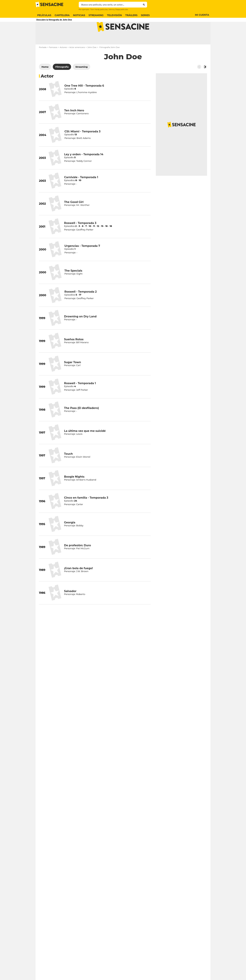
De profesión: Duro (77, 559)
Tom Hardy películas (99, 9)
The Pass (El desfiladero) (81, 422)
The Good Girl (74, 215)
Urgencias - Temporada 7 (82, 259)
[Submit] (144, 5)
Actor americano (77, 61)
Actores (63, 61)
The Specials (73, 284)
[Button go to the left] (199, 80)
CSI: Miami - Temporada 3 (82, 145)
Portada (43, 61)
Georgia (70, 536)
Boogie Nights (74, 490)
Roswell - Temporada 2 (81, 305)
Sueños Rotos (74, 353)
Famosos (53, 61)
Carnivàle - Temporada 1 (81, 191)
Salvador (70, 605)
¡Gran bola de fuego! (78, 582)
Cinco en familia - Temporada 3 (86, 511)
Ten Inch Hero (74, 124)
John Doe (92, 61)
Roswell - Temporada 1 (80, 397)
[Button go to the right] (205, 80)
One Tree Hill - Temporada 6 (84, 99)
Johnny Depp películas (118, 9)
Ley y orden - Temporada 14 (84, 168)
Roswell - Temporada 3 (80, 237)
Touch (68, 467)
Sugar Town (73, 376)
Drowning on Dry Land (80, 330)
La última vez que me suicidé (85, 444)
